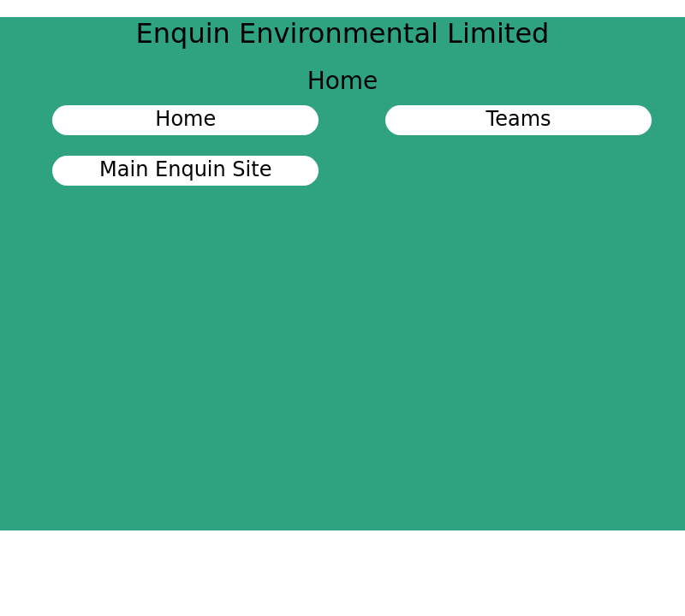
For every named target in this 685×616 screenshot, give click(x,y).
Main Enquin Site (185, 169)
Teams (519, 119)
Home (185, 119)
